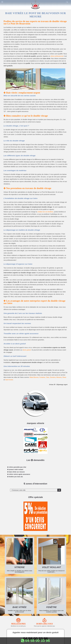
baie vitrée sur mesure (16, 472)
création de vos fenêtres (45, 212)
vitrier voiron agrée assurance (19, 474)
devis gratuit (27, 350)
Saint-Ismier (9, 380)
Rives (64, 377)
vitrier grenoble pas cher (17, 467)
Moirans (59, 377)
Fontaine (42, 377)
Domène (53, 377)
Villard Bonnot (34, 377)
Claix (48, 377)
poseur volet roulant (15, 469)
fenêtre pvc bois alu (15, 477)
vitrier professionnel (57, 56)
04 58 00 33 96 (35, 641)
